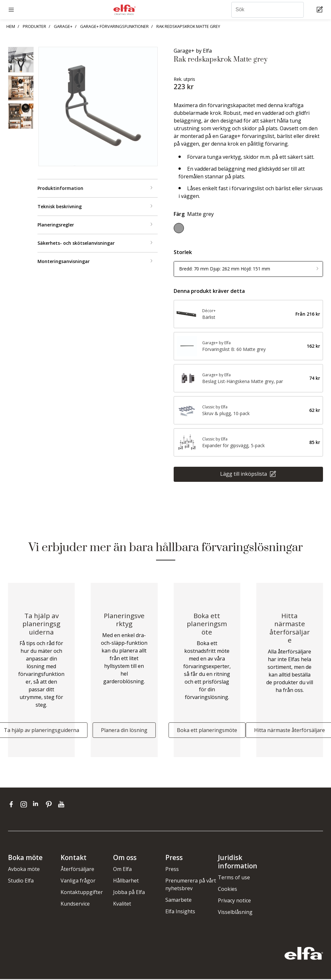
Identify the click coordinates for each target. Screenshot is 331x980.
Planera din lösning (124, 731)
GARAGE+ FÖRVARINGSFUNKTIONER (114, 26)
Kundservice (75, 905)
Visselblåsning (235, 913)
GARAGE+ (63, 26)
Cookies (228, 890)
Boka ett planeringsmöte (207, 731)
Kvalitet (122, 905)
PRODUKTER (34, 26)
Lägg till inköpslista (244, 473)
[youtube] (62, 805)
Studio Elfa (21, 882)
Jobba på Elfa (129, 893)
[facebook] (13, 805)
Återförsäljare (77, 870)
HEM (11, 26)
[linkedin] (38, 805)
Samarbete (178, 901)
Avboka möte (24, 870)
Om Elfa (122, 870)
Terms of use (234, 878)
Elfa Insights (180, 912)
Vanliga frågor (78, 882)
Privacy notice (234, 901)
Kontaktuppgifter (82, 893)
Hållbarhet (126, 882)
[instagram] (25, 805)
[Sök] (268, 10)
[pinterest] (50, 805)
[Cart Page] (321, 10)
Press (172, 870)
